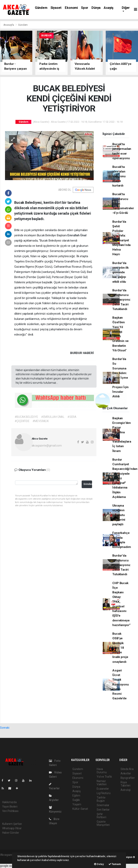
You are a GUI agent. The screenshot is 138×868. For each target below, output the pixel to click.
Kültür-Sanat (80, 809)
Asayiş (109, 8)
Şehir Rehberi (101, 816)
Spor (85, 8)
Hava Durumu (102, 771)
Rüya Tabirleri (125, 784)
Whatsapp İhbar (12, 828)
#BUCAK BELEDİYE (26, 417)
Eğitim (76, 796)
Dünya (96, 8)
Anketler (126, 773)
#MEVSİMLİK (41, 421)
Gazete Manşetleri (103, 823)
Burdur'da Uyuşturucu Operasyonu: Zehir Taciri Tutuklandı (121, 300)
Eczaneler (103, 789)
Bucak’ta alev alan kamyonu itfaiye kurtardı (119, 176)
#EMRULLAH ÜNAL (53, 417)
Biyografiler (128, 778)
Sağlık (76, 800)
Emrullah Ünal (77, 235)
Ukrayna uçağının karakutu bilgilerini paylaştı (119, 515)
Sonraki (5, 728)
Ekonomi (71, 8)
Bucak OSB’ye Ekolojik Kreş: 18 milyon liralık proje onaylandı (120, 648)
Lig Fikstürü (104, 793)
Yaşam (77, 804)
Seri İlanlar (103, 810)
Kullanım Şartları (12, 824)
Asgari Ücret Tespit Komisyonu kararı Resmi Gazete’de (120, 684)
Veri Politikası (10, 811)
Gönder (88, 484)
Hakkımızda (9, 802)
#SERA (72, 417)
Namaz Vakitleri (102, 783)
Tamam (115, 864)
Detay (99, 864)
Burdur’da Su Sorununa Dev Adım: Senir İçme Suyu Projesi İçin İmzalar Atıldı (120, 378)
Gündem (41, 8)
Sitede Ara (127, 769)
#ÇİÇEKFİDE (22, 421)
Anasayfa (9, 25)
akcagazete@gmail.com (47, 446)
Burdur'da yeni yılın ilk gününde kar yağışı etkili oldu (120, 272)
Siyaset (56, 8)
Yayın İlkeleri (10, 807)
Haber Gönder (11, 833)
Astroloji (126, 790)
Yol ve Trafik (104, 777)
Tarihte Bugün (101, 799)
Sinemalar (103, 805)
